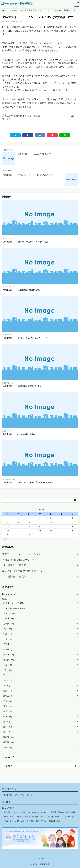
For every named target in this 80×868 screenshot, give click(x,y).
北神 (8, 727)
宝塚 (8, 634)
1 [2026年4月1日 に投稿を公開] (29, 518)
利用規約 (8, 795)
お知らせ (9, 613)
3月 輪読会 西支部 (14, 565)
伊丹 (8, 629)
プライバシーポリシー (25, 795)
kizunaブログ (9, 594)
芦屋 (8, 665)
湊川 (8, 706)
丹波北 (8, 644)
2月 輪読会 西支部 (14, 577)
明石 (7, 732)
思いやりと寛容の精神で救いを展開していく (25, 571)
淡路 (8, 747)
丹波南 (8, 649)
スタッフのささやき (14, 608)
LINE (65, 135)
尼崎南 (9, 624)
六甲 (8, 670)
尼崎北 (21, 22)
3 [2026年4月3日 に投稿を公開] (51, 518)
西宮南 (9, 660)
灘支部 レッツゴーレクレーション (21, 554)
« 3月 (5, 539)
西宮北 (9, 655)
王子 (8, 680)
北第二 (8, 696)
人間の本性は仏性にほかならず (18, 560)
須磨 (8, 711)
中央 (8, 701)
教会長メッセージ (13, 603)
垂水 (8, 717)
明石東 (9, 737)
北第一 (8, 691)
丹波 (8, 639)
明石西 (9, 742)
